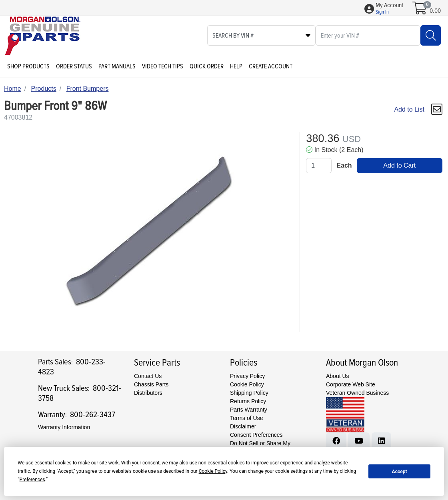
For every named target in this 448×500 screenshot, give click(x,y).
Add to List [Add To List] (409, 109)
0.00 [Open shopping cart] (435, 11)
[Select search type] (261, 35)
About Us (338, 376)
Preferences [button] (32, 480)
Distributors (148, 393)
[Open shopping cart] (420, 11)
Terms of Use (246, 418)
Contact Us (148, 376)
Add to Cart (399, 165)
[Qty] (319, 166)
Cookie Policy (247, 384)
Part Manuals (117, 66)
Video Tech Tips (163, 66)
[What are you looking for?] (368, 35)
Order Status (74, 66)
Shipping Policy (249, 393)
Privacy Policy (247, 376)
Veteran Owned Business (357, 393)
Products (44, 89)
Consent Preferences (256, 435)
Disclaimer (243, 426)
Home (13, 89)
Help (236, 66)
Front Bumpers (88, 89)
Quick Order (207, 66)
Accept (400, 472)
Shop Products (28, 66)
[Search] (431, 35)
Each (344, 165)
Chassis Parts (151, 384)
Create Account (271, 66)
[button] (389, 9)
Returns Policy (248, 401)
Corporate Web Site (351, 384)
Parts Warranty (249, 410)
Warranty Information (64, 427)
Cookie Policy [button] (213, 471)
